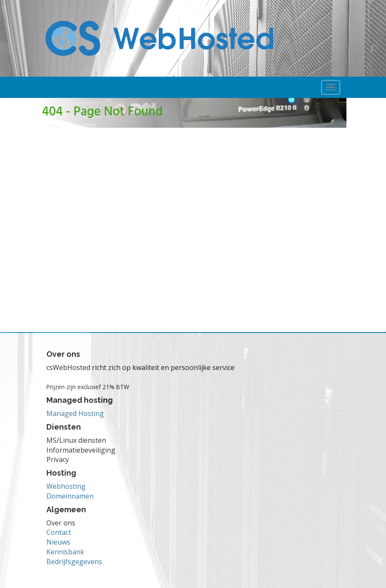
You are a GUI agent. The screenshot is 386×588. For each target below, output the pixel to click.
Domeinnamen (70, 496)
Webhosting (66, 486)
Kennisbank (65, 552)
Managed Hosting (75, 413)
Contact (59, 532)
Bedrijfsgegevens (74, 562)
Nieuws (58, 542)
